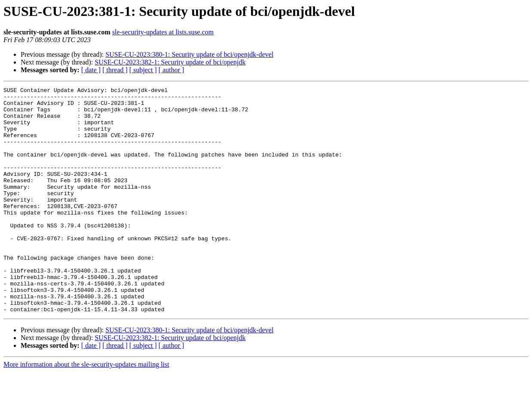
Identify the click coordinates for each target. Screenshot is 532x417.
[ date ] (91, 70)
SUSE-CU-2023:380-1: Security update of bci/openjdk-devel (189, 54)
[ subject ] (143, 70)
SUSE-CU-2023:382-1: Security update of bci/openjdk (170, 62)
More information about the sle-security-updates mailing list (86, 409)
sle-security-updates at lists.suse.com (163, 32)
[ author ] (171, 70)
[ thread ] (115, 70)
